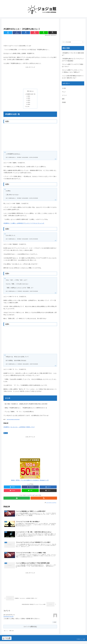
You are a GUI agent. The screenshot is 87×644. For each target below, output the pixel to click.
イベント (64, 95)
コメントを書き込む (30, 629)
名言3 (29, 101)
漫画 (63, 99)
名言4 (29, 103)
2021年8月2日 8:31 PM (8, 620)
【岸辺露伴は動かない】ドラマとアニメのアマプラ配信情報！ (73, 60)
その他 (64, 88)
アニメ (64, 92)
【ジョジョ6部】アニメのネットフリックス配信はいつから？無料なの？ (73, 71)
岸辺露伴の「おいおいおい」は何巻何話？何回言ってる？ (19, 428)
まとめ (28, 107)
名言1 (29, 96)
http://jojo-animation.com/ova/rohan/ (13, 420)
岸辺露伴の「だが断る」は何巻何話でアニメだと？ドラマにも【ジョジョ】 (24, 224)
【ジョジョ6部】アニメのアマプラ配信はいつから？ (73, 65)
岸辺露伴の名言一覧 (31, 94)
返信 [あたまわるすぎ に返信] (55, 625)
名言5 (29, 105)
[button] (83, 42)
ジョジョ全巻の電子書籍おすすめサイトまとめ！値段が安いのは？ (73, 77)
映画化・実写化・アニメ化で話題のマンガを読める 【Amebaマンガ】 (30, 481)
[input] (73, 42)
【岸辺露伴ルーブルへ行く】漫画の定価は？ (73, 54)
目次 (28, 91)
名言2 (29, 99)
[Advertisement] (30, 23)
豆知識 (6, 434)
